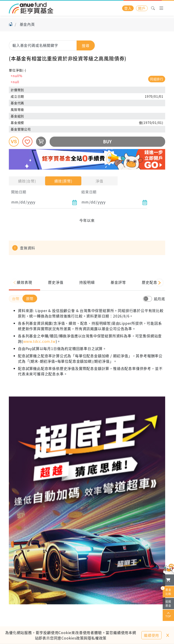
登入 (128, 8)
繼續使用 (151, 635)
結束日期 (89, 192)
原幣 (30, 298)
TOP (168, 615)
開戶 (142, 8)
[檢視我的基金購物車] (168, 580)
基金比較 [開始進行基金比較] (167, 591)
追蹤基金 (168, 603)
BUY (107, 142)
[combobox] (52, 45)
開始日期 (19, 192)
